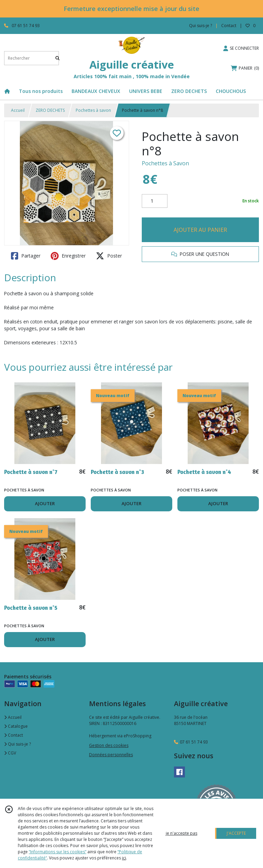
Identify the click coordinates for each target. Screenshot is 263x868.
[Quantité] (155, 201)
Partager (26, 256)
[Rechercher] (58, 58)
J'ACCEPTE (236, 833)
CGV (10, 753)
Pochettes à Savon (165, 163)
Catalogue (16, 726)
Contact (229, 26)
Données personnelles (111, 755)
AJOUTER (45, 503)
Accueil (18, 110)
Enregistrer (68, 256)
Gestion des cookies (109, 745)
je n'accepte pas (181, 833)
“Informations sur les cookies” (58, 852)
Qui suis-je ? (17, 744)
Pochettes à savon (93, 110)
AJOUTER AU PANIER (200, 230)
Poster (109, 256)
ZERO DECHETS (50, 110)
